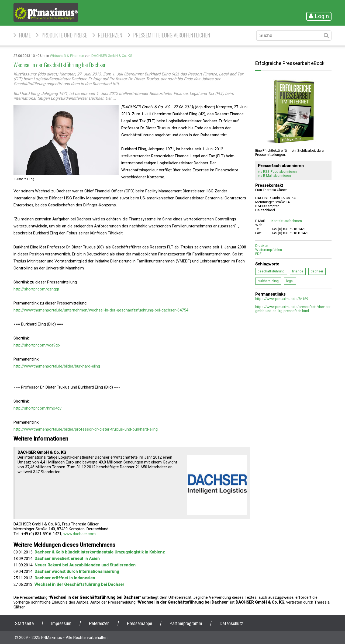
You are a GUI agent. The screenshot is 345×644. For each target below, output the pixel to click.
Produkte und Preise (64, 35)
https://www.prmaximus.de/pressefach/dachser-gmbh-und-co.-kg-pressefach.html (293, 309)
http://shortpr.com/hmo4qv (37, 408)
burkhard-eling (268, 281)
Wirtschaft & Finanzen (67, 56)
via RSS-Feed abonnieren (277, 172)
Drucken (262, 246)
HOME (25, 35)
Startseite (24, 623)
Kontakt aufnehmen (287, 221)
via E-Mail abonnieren (274, 176)
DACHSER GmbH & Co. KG (112, 56)
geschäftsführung (271, 271)
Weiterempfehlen (269, 250)
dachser (317, 271)
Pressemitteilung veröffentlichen (172, 35)
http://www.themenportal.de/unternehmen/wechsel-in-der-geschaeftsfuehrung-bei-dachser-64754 (101, 310)
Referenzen (110, 35)
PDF (258, 254)
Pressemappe (139, 623)
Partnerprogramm (186, 623)
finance (298, 271)
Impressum (61, 623)
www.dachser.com (80, 534)
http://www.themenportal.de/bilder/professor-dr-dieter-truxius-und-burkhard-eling (86, 429)
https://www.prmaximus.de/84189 (282, 299)
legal (290, 281)
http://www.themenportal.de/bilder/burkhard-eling (57, 366)
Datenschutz (231, 623)
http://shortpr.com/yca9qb (37, 345)
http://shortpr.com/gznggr (36, 289)
